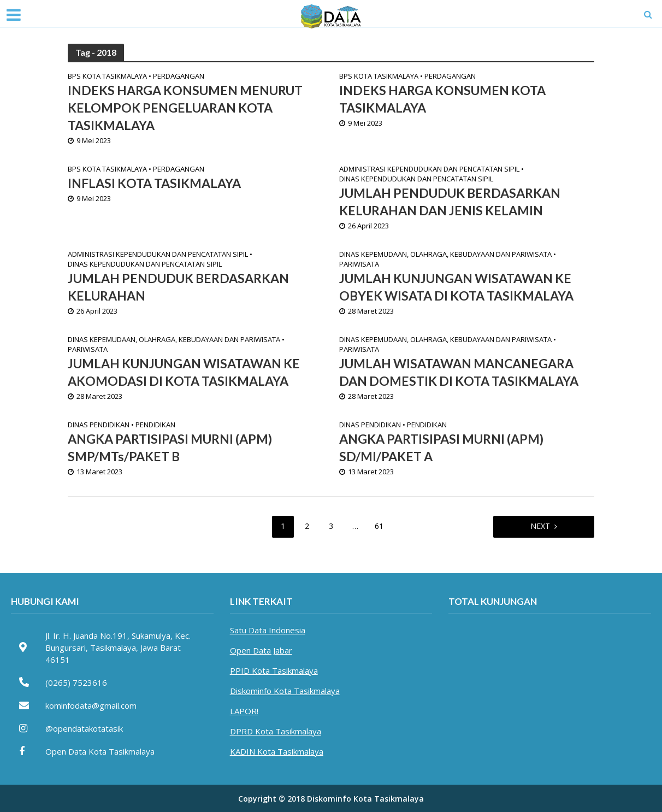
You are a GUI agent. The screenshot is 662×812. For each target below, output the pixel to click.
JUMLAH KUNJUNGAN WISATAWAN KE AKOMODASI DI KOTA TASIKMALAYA (184, 373)
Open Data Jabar (261, 650)
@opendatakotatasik (84, 728)
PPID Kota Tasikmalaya (274, 670)
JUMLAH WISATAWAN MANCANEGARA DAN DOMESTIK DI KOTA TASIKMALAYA (459, 373)
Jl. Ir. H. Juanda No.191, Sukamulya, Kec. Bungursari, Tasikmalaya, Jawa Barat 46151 (118, 648)
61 (379, 526)
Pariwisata (359, 264)
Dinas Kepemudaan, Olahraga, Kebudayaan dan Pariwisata (445, 255)
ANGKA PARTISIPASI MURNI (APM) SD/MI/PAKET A (441, 448)
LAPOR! (244, 711)
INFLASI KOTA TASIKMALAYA (154, 184)
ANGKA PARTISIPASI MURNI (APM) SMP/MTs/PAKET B (170, 448)
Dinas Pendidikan (99, 425)
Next (540, 526)
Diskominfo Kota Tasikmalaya (285, 691)
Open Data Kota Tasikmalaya (100, 751)
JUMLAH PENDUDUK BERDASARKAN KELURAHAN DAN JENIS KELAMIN (450, 202)
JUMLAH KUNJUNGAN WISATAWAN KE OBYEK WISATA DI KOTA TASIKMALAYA (456, 287)
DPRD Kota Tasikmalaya (276, 731)
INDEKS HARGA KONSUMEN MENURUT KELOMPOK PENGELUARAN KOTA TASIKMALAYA (185, 108)
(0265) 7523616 (76, 682)
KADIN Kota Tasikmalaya (277, 751)
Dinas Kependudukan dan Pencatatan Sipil (416, 179)
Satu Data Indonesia (268, 630)
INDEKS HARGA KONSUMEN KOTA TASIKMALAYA (442, 99)
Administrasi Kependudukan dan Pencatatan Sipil (429, 169)
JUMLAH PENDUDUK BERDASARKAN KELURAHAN (178, 287)
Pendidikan (155, 425)
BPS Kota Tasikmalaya (107, 77)
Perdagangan (179, 77)
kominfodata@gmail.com (91, 705)
